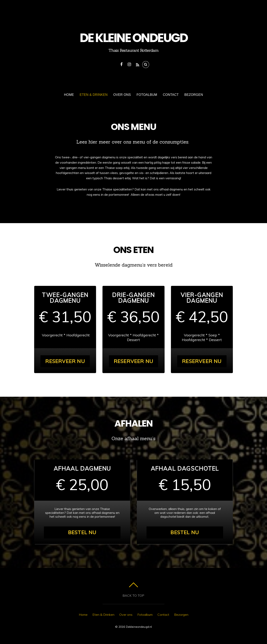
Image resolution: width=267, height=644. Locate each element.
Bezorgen (194, 95)
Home (69, 95)
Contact (171, 95)
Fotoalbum (147, 95)
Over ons (122, 95)
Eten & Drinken (94, 95)
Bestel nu (82, 532)
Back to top (133, 595)
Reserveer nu (65, 361)
